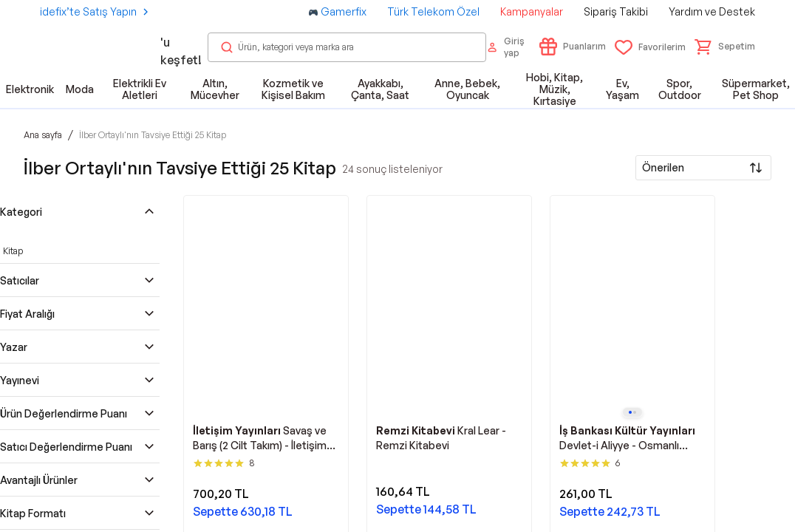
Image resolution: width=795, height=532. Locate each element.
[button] (725, 47)
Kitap (13, 251)
